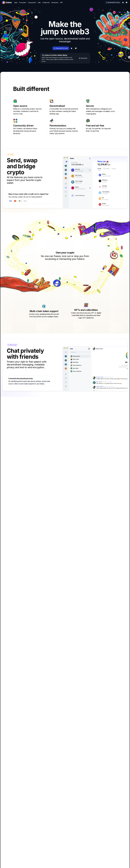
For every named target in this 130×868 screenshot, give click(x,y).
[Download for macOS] (123, 2)
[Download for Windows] (126, 2)
